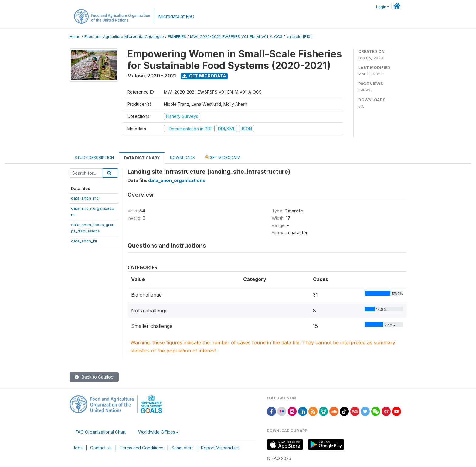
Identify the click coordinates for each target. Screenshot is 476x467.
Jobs (78, 448)
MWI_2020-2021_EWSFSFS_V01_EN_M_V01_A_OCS (236, 37)
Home (75, 37)
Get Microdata (204, 76)
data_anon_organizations (177, 180)
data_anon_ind (85, 198)
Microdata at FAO (176, 17)
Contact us (101, 448)
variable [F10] (299, 37)
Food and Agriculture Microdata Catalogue (124, 37)
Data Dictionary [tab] (142, 158)
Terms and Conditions (141, 448)
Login (381, 7)
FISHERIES (177, 37)
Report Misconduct (220, 448)
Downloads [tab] (182, 158)
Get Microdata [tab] (223, 157)
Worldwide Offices (157, 432)
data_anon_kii (84, 241)
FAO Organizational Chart (101, 432)
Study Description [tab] (94, 158)
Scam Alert (182, 448)
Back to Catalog (94, 377)
